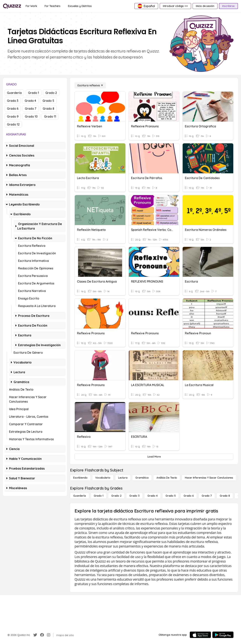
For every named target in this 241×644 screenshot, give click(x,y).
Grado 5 (48, 101)
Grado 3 (13, 101)
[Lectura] (123, 478)
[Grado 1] (99, 496)
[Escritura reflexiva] (90, 85)
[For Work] (31, 6)
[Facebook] (42, 635)
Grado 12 (13, 124)
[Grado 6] (189, 496)
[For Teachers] (53, 6)
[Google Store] (223, 635)
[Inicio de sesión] (205, 6)
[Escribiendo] (80, 478)
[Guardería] (80, 496)
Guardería (14, 93)
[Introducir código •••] (175, 6)
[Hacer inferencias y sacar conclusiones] (209, 478)
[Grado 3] (134, 496)
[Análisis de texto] (167, 478)
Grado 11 (50, 116)
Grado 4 (30, 101)
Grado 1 (34, 93)
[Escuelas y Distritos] (80, 6)
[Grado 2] (116, 496)
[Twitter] (35, 635)
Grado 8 (48, 109)
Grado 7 (31, 109)
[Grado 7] (207, 496)
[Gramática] (142, 478)
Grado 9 (13, 116)
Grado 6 (13, 109)
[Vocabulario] (103, 478)
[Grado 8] (225, 496)
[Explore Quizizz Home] (12, 6)
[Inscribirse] (228, 6)
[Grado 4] (153, 496)
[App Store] (200, 635)
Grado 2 (51, 93)
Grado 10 (31, 116)
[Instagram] (49, 635)
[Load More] (154, 457)
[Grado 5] (171, 496)
